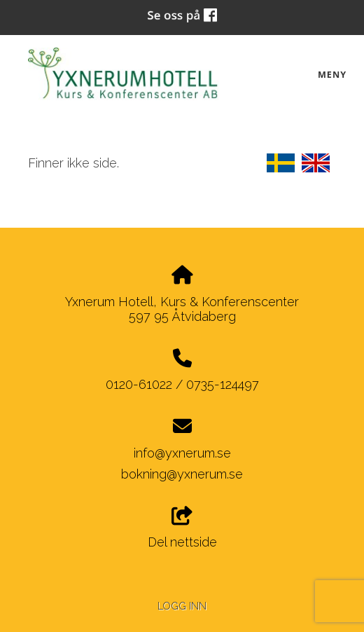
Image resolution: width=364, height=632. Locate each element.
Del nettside (182, 528)
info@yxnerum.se (182, 453)
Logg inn (182, 606)
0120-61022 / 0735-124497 (182, 384)
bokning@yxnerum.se (182, 474)
